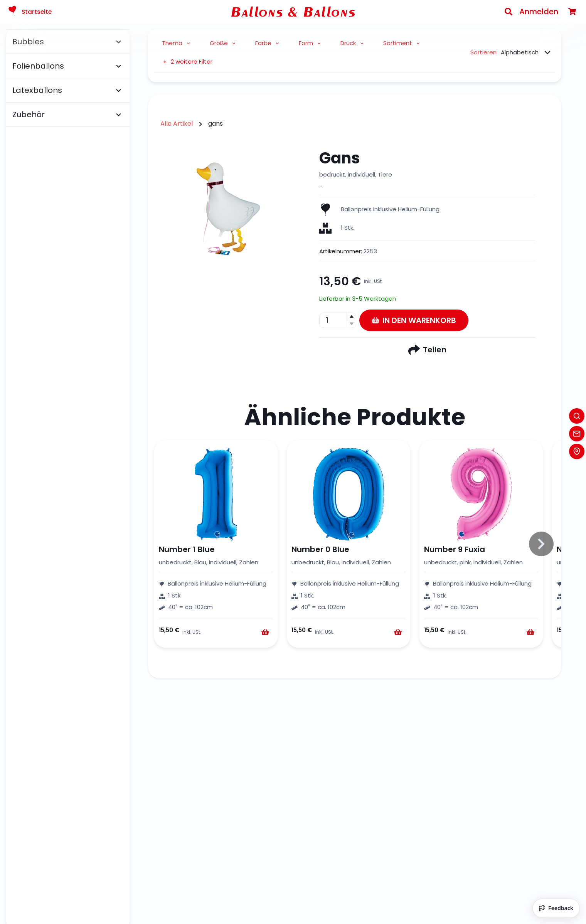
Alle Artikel (177, 124)
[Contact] (577, 434)
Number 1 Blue (187, 549)
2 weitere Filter (187, 61)
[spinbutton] (338, 320)
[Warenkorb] (572, 12)
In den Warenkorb (414, 320)
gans (216, 124)
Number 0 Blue (320, 549)
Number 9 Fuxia (455, 549)
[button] (351, 317)
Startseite (29, 12)
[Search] (509, 12)
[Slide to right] (541, 544)
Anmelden (539, 12)
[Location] (577, 451)
